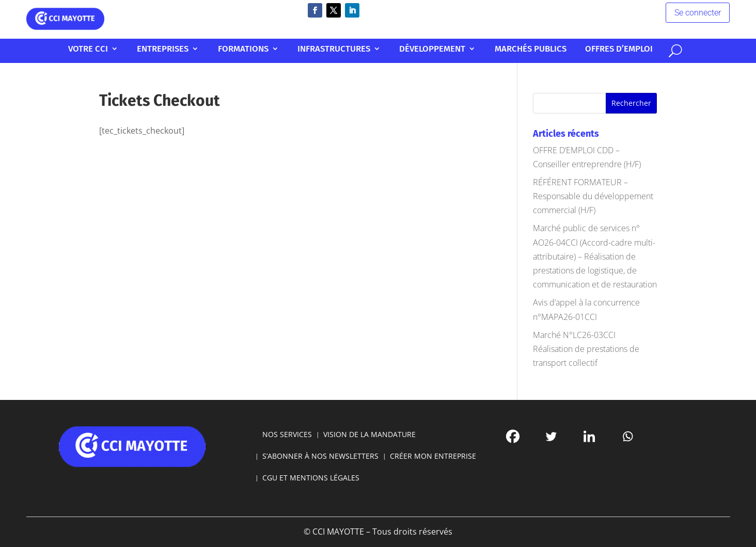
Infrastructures (344, 49)
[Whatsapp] (513, 447)
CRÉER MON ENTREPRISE (408, 457)
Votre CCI (152, 49)
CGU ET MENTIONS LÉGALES (342, 469)
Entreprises (211, 49)
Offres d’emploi (565, 49)
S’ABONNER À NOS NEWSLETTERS (347, 457)
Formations (273, 49)
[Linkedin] (492, 447)
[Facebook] (451, 447)
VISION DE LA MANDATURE (374, 446)
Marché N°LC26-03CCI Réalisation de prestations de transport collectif (586, 349)
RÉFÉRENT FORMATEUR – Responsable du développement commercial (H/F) (593, 196)
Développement (420, 49)
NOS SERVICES (329, 446)
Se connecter (627, 14)
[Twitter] (471, 447)
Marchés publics (497, 49)
